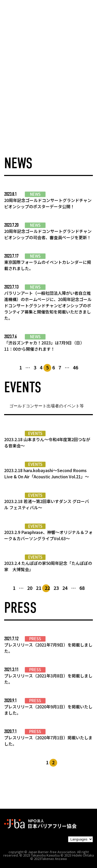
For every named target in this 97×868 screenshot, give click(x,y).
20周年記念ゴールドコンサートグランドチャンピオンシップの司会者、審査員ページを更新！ (48, 234)
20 (30, 588)
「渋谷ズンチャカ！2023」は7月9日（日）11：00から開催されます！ (44, 346)
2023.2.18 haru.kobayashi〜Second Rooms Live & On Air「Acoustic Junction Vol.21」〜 (47, 473)
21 (39, 588)
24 (65, 588)
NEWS (35, 194)
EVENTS (35, 433)
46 (76, 367)
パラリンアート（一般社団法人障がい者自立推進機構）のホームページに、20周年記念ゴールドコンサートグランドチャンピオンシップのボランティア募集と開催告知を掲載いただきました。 (48, 305)
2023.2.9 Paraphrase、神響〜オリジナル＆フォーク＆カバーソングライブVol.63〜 (48, 535)
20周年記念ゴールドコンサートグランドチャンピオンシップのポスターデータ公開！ (48, 203)
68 (82, 588)
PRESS (35, 639)
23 (56, 588)
